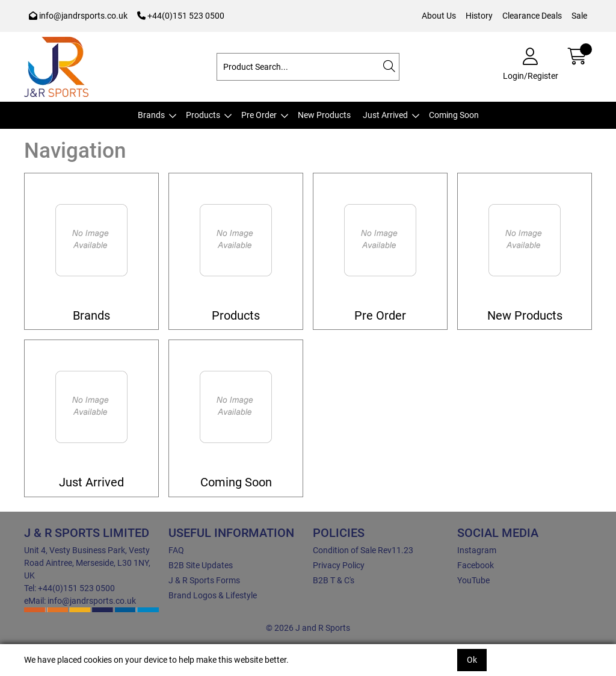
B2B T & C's (334, 580)
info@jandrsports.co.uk (78, 16)
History (479, 16)
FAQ (176, 550)
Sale (579, 16)
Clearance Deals (532, 16)
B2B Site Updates (201, 565)
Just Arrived (385, 115)
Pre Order (259, 115)
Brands (151, 115)
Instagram (477, 550)
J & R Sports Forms (204, 580)
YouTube (473, 580)
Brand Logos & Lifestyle (213, 595)
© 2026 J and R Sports (308, 628)
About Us (439, 16)
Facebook (476, 565)
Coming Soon (454, 115)
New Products (324, 115)
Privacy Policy (339, 565)
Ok (472, 660)
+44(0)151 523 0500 (181, 16)
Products (203, 115)
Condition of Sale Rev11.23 (363, 550)
